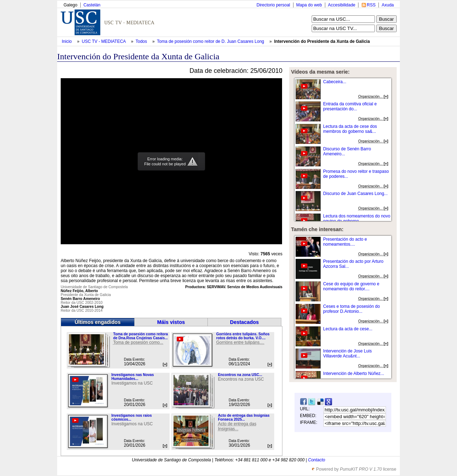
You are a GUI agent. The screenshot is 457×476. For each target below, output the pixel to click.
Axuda (388, 5)
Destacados (244, 322)
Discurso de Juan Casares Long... (355, 194)
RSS (371, 5)
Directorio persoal (273, 5)
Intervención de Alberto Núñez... (354, 374)
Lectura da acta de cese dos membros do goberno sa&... (350, 129)
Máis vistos (171, 322)
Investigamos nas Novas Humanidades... (133, 377)
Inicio (67, 41)
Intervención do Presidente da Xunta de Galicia (322, 41)
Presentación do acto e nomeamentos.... (345, 242)
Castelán (92, 5)
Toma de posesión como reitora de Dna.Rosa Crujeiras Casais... (140, 336)
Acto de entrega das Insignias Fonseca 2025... (243, 417)
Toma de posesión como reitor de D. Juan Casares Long (211, 41)
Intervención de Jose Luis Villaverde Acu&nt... (347, 354)
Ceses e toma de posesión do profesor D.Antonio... (351, 309)
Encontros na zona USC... (240, 375)
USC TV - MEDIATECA (104, 41)
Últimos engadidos (98, 322)
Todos (142, 41)
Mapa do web (309, 5)
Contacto (317, 460)
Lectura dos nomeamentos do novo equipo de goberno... (357, 219)
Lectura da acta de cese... (348, 329)
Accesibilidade (342, 5)
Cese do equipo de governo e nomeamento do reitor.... (351, 286)
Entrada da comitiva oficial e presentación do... (350, 106)
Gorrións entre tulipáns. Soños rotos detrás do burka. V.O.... (243, 336)
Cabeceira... (335, 82)
